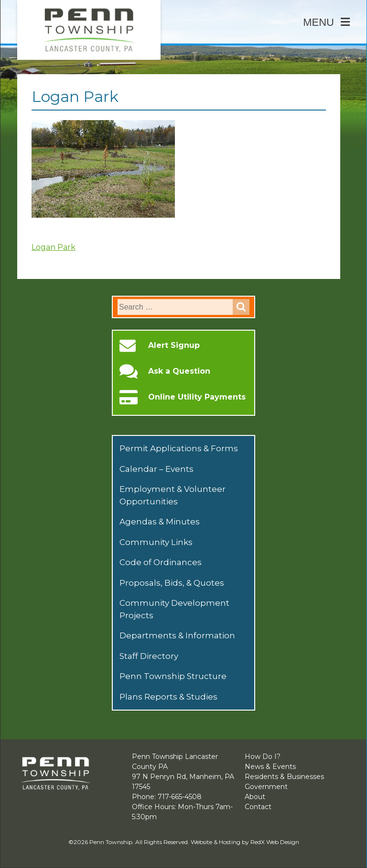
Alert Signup (174, 345)
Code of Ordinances (161, 562)
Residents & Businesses (284, 777)
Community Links (156, 542)
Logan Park (54, 247)
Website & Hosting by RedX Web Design (245, 842)
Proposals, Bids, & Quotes (172, 583)
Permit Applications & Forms (179, 448)
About (255, 797)
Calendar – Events (157, 469)
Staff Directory (149, 656)
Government (266, 787)
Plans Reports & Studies (168, 697)
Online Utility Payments (197, 397)
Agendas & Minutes (160, 522)
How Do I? (263, 757)
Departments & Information (177, 635)
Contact (258, 807)
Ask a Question (179, 371)
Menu (326, 22)
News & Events (270, 767)
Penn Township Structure (173, 676)
